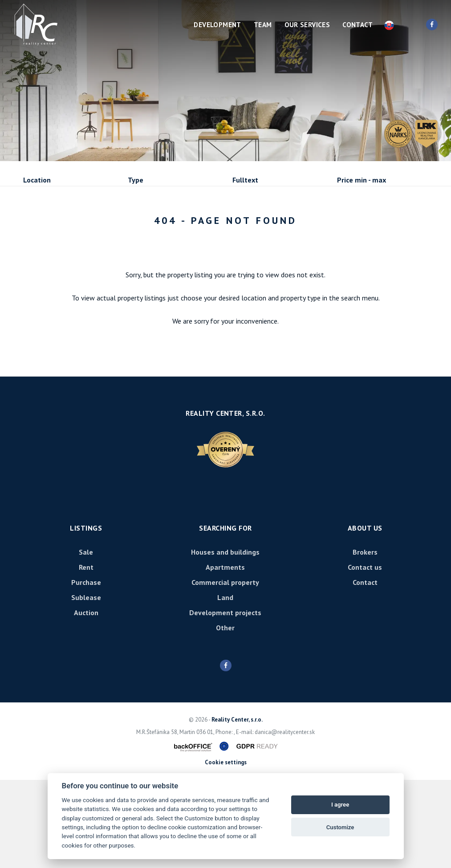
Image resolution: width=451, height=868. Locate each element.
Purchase (142, 228)
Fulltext (245, 180)
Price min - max (362, 180)
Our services (307, 25)
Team (263, 25)
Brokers (365, 640)
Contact (358, 25)
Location (37, 180)
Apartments (225, 655)
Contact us (365, 655)
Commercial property (225, 670)
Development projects (225, 701)
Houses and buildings (225, 640)
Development (217, 25)
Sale (47, 228)
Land (225, 685)
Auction (86, 701)
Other (225, 716)
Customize (340, 827)
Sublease (54, 250)
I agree (340, 805)
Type (136, 180)
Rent (91, 228)
